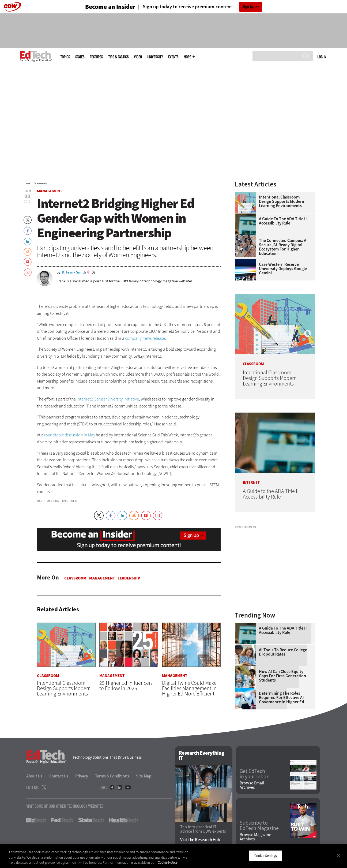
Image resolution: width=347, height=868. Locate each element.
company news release (145, 338)
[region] (174, 856)
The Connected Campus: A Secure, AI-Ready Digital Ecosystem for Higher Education (283, 247)
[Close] (338, 855)
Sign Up (248, 7)
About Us (34, 776)
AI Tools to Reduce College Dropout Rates (283, 652)
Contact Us (59, 776)
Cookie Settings (265, 856)
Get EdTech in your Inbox (254, 774)
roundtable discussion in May (70, 435)
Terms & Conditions (112, 776)
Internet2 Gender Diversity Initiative (108, 399)
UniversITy (155, 57)
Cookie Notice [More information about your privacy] (167, 863)
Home (28, 184)
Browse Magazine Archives (255, 837)
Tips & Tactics (118, 57)
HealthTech (124, 820)
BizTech (36, 820)
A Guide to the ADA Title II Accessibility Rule (283, 221)
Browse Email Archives (252, 785)
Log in (322, 57)
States (80, 57)
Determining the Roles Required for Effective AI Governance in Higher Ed (282, 698)
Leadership (129, 578)
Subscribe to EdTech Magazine (259, 826)
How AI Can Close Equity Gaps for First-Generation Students (282, 676)
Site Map (144, 776)
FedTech (62, 820)
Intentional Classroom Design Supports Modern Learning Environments (282, 201)
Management (42, 184)
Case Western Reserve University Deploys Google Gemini (283, 269)
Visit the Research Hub (200, 840)
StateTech (91, 820)
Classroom (75, 578)
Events (173, 57)
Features (96, 57)
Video (138, 57)
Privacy (82, 776)
